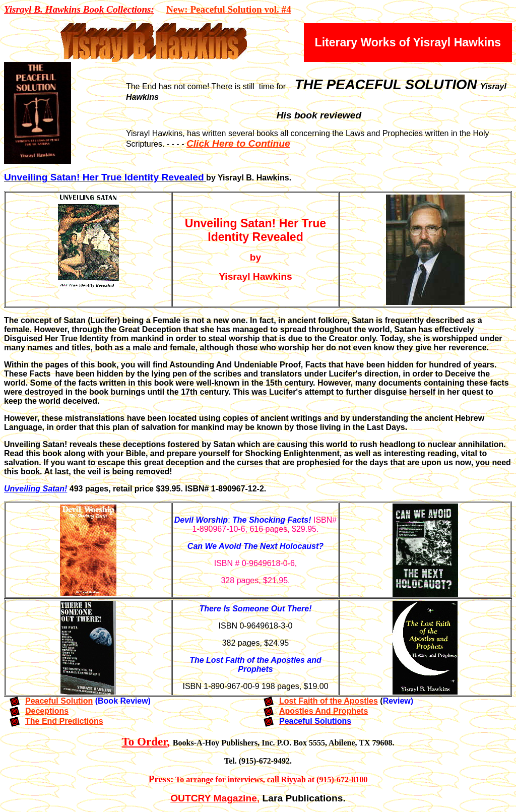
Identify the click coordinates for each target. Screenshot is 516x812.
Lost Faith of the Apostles (329, 701)
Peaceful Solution (59, 701)
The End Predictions (64, 721)
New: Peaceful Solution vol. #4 (229, 9)
